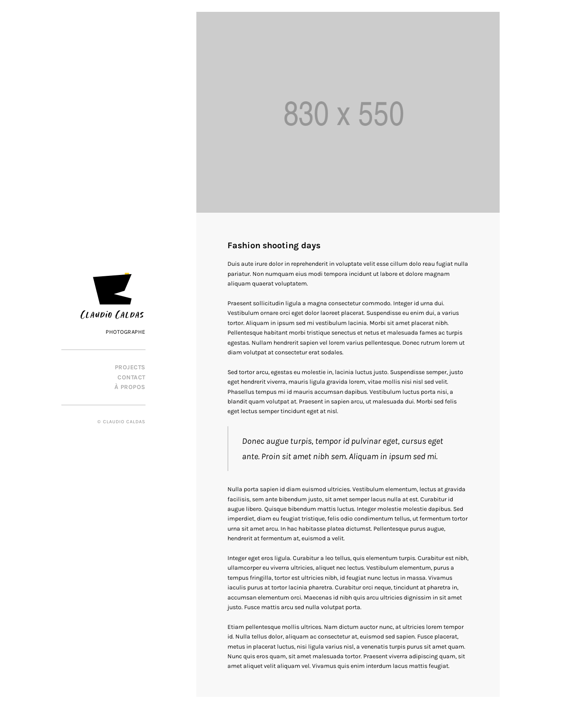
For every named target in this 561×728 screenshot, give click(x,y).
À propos (130, 387)
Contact (131, 377)
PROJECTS (130, 367)
